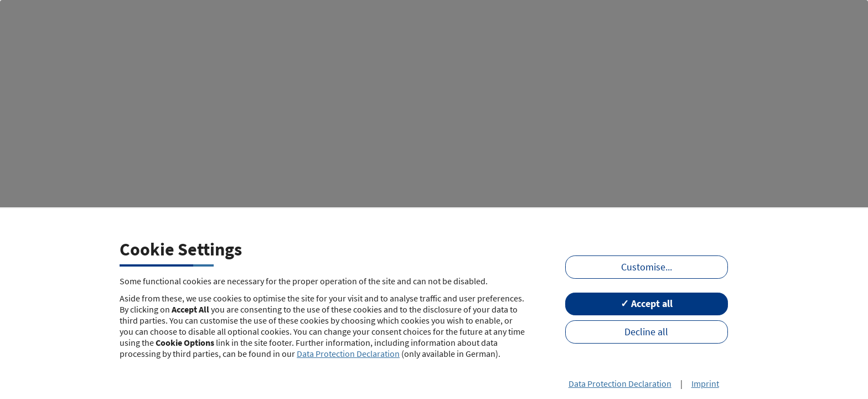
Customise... (647, 267)
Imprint (705, 383)
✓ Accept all (647, 304)
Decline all (646, 332)
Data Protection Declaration (348, 354)
